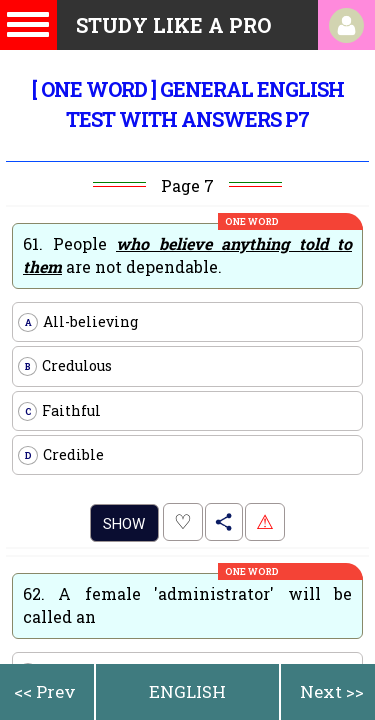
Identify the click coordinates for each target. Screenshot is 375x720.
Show (124, 524)
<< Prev (45, 691)
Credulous (65, 366)
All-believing (78, 322)
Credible (61, 455)
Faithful (59, 411)
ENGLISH (187, 691)
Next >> (332, 691)
